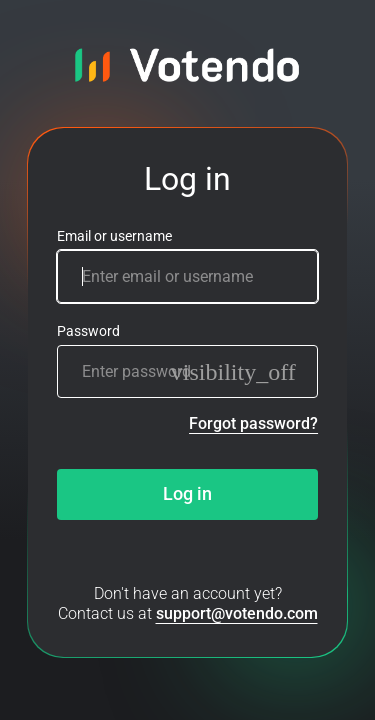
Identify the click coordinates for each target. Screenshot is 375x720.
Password (88, 331)
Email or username (114, 236)
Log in (187, 494)
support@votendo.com (237, 613)
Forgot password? (253, 423)
